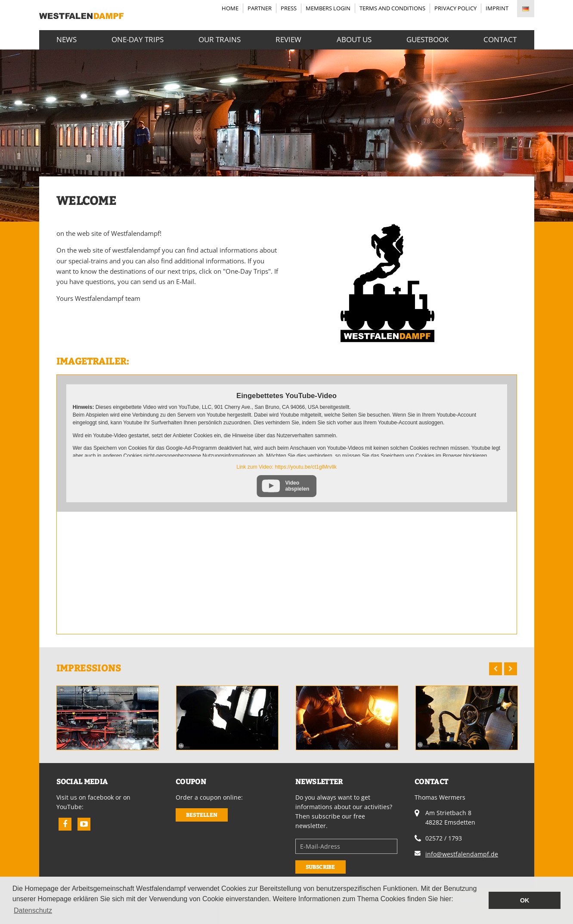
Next (511, 669)
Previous (496, 669)
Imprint (497, 8)
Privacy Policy (455, 8)
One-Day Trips (138, 39)
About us (354, 39)
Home (230, 8)
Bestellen (202, 815)
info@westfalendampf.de (462, 854)
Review (288, 39)
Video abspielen (297, 486)
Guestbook (427, 39)
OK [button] (525, 900)
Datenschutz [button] (33, 910)
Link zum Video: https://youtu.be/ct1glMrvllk (286, 467)
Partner (260, 8)
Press (289, 8)
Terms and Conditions (392, 8)
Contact (500, 39)
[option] (108, 718)
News (67, 39)
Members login (328, 8)
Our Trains (220, 39)
